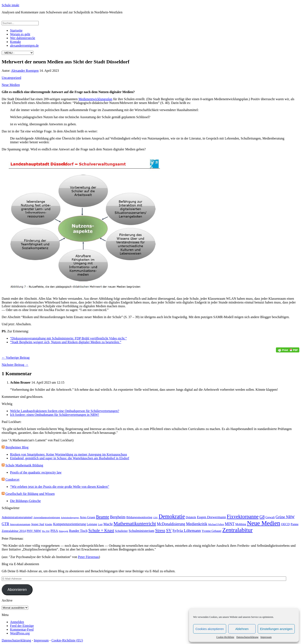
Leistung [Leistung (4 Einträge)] (92, 524)
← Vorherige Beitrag (16, 358)
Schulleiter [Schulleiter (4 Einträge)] (121, 531)
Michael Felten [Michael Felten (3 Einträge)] (216, 524)
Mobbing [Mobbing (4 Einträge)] (241, 524)
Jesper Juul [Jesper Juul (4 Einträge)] (38, 524)
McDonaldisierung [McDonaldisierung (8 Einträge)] (171, 524)
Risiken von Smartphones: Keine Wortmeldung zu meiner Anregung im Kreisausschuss (69, 454)
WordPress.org (20, 633)
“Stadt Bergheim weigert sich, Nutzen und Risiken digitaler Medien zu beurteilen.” (66, 342)
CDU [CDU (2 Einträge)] (155, 518)
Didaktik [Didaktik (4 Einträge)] (191, 517)
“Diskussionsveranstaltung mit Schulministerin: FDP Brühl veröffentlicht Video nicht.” (68, 338)
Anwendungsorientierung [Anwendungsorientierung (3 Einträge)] (47, 517)
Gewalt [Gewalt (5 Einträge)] (270, 517)
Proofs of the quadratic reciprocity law (36, 472)
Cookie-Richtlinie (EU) (67, 640)
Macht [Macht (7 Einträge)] (108, 524)
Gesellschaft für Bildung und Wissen (30, 494)
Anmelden (17, 622)
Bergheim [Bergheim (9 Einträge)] (118, 517)
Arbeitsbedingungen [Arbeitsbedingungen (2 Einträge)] (70, 518)
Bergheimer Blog (17, 447)
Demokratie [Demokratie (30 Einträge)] (172, 516)
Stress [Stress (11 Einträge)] (160, 530)
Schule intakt (10, 5)
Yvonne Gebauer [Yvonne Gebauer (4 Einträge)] (212, 531)
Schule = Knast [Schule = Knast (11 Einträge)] (101, 530)
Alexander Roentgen (25, 71)
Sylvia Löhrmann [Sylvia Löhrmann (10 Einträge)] (187, 531)
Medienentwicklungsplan (95, 99)
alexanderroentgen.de (24, 45)
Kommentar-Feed (22, 629)
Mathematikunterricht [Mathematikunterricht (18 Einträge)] (135, 524)
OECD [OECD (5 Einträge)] (285, 524)
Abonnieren (17, 590)
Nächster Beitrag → (15, 365)
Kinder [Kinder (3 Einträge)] (49, 524)
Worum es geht (20, 34)
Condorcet (12, 479)
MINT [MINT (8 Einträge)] (230, 524)
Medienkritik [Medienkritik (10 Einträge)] (197, 524)
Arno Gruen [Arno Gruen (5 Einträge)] (87, 517)
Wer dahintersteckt (23, 38)
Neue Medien (11, 85)
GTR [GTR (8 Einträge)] (5, 524)
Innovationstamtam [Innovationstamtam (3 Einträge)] (20, 524)
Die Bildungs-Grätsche (25, 501)
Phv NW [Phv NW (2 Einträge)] (46, 531)
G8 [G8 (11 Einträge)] (262, 517)
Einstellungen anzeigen (276, 629)
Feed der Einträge (22, 626)
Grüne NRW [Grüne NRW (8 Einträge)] (285, 517)
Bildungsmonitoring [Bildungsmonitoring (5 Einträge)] (139, 517)
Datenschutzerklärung (247, 637)
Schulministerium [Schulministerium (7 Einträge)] (141, 531)
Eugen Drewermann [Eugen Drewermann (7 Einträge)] (211, 517)
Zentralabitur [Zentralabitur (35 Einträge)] (238, 530)
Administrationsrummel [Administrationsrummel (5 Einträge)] (17, 517)
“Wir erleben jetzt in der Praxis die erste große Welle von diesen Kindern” (60, 487)
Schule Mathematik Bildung (24, 465)
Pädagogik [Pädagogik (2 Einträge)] (63, 531)
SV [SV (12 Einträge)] (169, 530)
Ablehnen (242, 629)
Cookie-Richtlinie (225, 637)
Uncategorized (11, 78)
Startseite (16, 30)
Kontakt (15, 42)
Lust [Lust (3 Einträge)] (100, 524)
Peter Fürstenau (88, 557)
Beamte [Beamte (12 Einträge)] (103, 517)
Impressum (266, 637)
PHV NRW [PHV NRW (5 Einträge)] (34, 531)
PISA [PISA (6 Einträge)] (54, 531)
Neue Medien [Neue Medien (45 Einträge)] (263, 523)
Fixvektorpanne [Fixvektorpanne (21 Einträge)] (243, 517)
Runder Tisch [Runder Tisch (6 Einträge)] (78, 531)
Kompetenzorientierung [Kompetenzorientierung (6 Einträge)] (70, 524)
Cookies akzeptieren (210, 629)
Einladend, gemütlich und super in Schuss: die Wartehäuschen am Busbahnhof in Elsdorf (70, 458)
